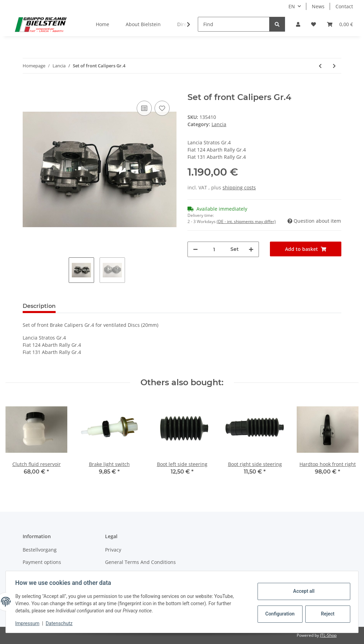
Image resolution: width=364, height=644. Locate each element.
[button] (298, 24)
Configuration (279, 614)
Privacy (113, 550)
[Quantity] (214, 249)
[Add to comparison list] (144, 108)
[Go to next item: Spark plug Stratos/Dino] (334, 66)
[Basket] (340, 24)
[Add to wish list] (162, 108)
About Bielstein (143, 24)
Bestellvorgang (40, 550)
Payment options (42, 562)
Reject (326, 614)
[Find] (234, 24)
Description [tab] (39, 306)
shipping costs (239, 187)
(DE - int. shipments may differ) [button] (246, 221)
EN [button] (292, 6)
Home (103, 24)
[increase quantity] (251, 249)
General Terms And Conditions (140, 562)
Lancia (219, 124)
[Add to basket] (28, 89)
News (318, 6)
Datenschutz (61, 623)
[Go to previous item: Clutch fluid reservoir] (320, 66)
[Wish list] (314, 24)
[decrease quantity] (195, 249)
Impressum (29, 623)
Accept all (302, 591)
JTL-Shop (328, 635)
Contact (344, 6)
